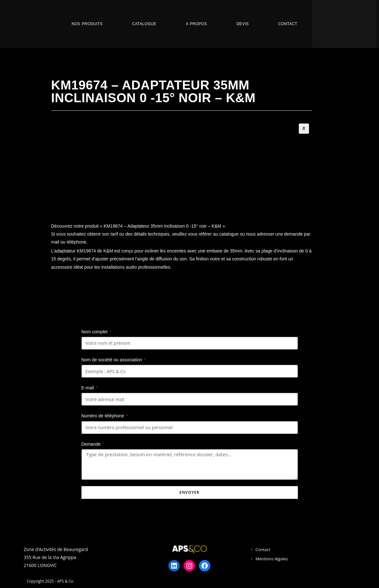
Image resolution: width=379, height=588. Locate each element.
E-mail (88, 388)
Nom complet (95, 332)
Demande (92, 444)
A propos (196, 24)
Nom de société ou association (112, 360)
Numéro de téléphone (104, 416)
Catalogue (144, 24)
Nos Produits (87, 24)
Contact (288, 24)
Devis (242, 24)
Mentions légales (272, 559)
